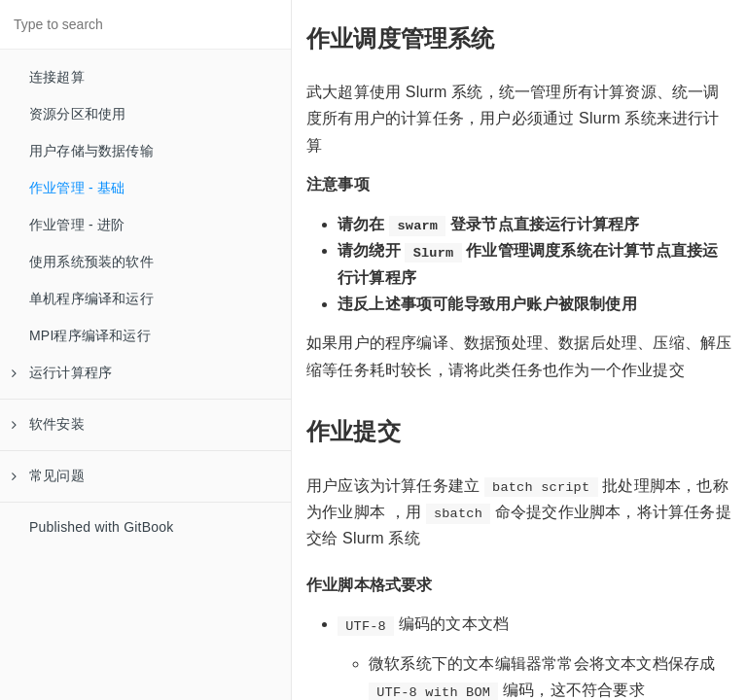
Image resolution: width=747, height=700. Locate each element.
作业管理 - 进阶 (77, 225)
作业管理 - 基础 (77, 188)
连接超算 (57, 77)
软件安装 (48, 424)
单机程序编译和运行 (91, 298)
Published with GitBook (101, 527)
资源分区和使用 (77, 114)
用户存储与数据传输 (91, 151)
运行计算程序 (62, 372)
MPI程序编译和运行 (90, 335)
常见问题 (48, 475)
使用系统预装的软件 (91, 262)
